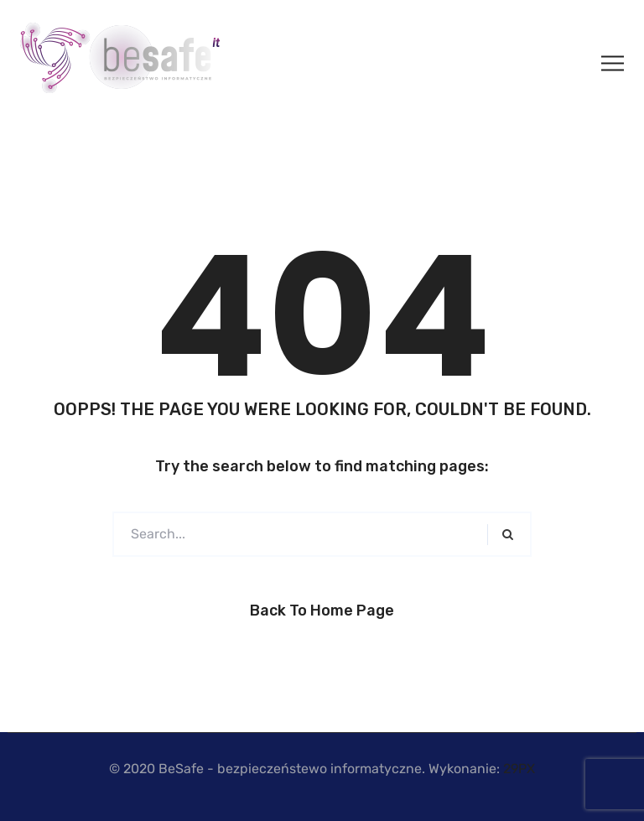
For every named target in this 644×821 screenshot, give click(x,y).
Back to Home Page (322, 611)
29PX (519, 769)
